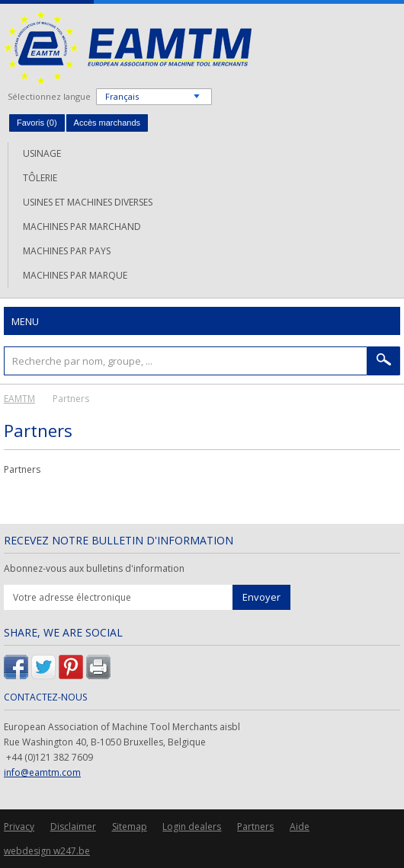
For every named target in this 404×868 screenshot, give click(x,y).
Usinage (42, 153)
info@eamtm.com (42, 772)
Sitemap (130, 827)
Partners (255, 827)
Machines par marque (75, 275)
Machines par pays (67, 251)
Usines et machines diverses (88, 202)
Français (122, 96)
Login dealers (192, 827)
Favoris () (37, 123)
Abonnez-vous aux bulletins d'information (94, 569)
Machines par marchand (82, 227)
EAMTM (128, 48)
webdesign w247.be (47, 851)
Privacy (19, 827)
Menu (25, 321)
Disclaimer (73, 827)
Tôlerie (40, 178)
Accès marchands (107, 123)
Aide (300, 827)
